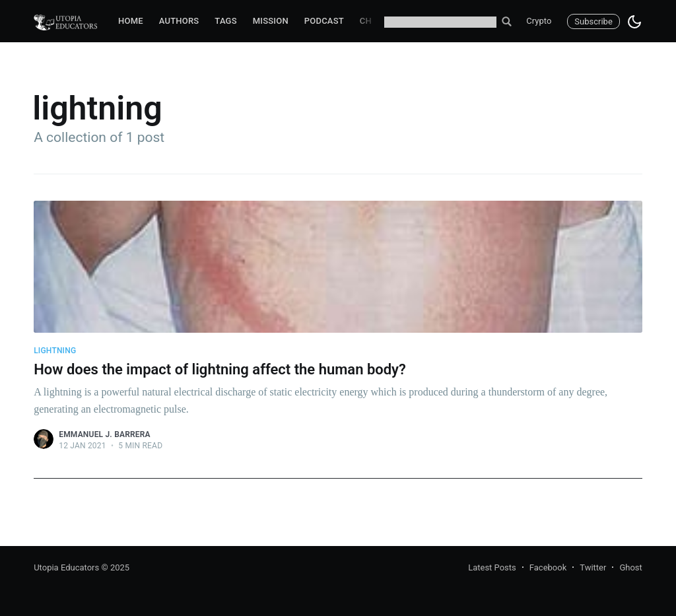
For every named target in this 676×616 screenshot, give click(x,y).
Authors (179, 21)
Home (131, 21)
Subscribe (593, 21)
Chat (371, 21)
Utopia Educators (66, 567)
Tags (225, 21)
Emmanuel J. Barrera (105, 434)
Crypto (539, 21)
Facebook (548, 567)
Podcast (324, 21)
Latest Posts (492, 567)
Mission (271, 21)
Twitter (593, 567)
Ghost (630, 567)
